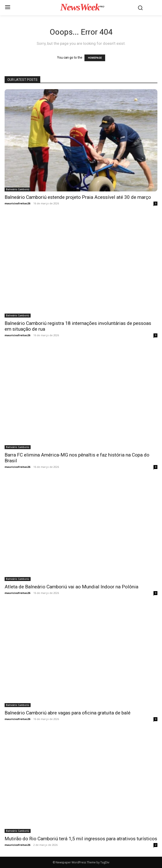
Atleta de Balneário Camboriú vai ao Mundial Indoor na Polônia (71, 587)
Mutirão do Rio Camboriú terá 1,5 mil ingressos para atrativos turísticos (81, 839)
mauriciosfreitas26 (17, 203)
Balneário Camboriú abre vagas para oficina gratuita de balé (68, 713)
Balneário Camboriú (18, 189)
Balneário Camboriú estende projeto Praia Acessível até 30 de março (78, 197)
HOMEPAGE (95, 58)
